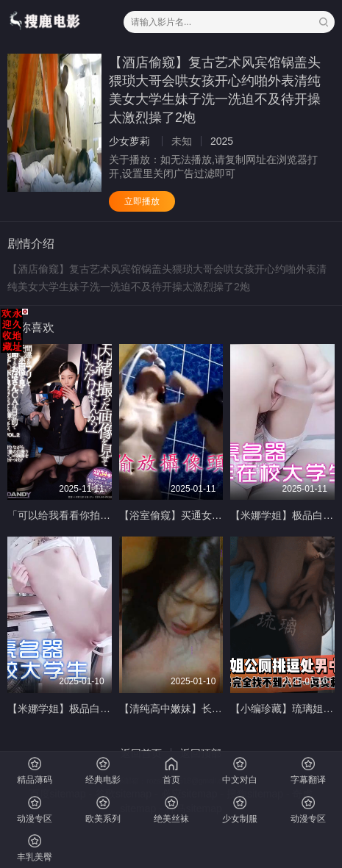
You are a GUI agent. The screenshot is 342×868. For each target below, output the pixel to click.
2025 (222, 141)
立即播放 (142, 201)
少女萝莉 (129, 141)
